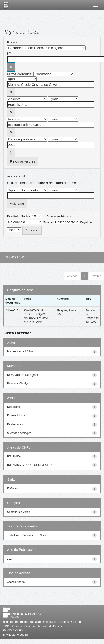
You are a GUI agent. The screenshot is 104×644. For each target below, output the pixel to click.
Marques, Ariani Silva (20, 351)
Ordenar (48, 222)
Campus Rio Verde (19, 512)
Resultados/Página (19, 216)
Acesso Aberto (16, 582)
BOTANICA (14, 456)
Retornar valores (23, 161)
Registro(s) (87, 222)
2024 (10, 559)
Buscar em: (14, 42)
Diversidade (14, 407)
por (9, 53)
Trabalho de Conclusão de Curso (27, 535)
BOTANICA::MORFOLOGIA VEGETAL (30, 465)
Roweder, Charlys (18, 384)
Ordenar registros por (59, 216)
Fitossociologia (16, 415)
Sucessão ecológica (19, 433)
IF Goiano (13, 488)
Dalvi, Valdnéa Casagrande (24, 375)
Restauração (15, 424)
